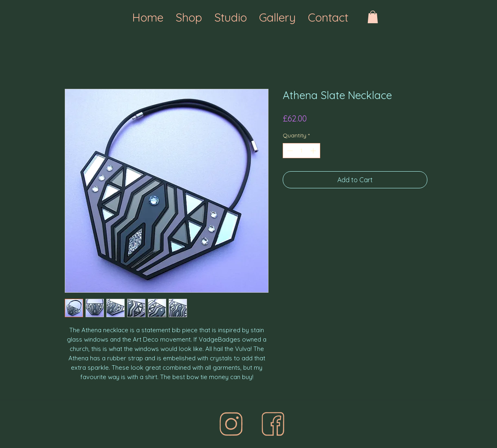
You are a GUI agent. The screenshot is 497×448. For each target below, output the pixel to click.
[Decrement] (289, 151)
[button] (373, 17)
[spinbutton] (301, 151)
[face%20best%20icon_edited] (273, 424)
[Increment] (314, 151)
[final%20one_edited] (231, 424)
